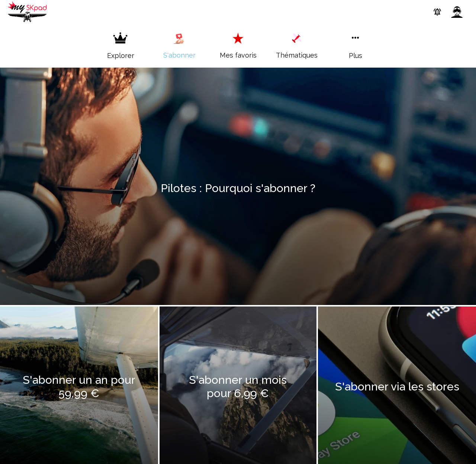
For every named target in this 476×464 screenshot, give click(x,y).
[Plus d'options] (356, 46)
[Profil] (457, 12)
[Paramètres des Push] (437, 12)
